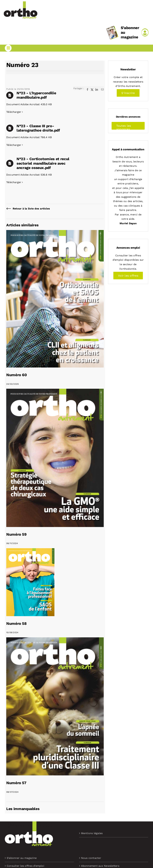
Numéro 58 (16, 624)
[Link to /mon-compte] (145, 32)
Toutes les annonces (124, 127)
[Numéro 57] (55, 640)
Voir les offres (128, 276)
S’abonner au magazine (22, 858)
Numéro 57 (16, 783)
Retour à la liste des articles (31, 209)
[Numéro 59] (55, 391)
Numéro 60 (17, 375)
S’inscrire (128, 93)
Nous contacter (91, 858)
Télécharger (14, 112)
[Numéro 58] (30, 550)
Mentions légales (92, 833)
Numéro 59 (16, 534)
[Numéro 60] (55, 232)
